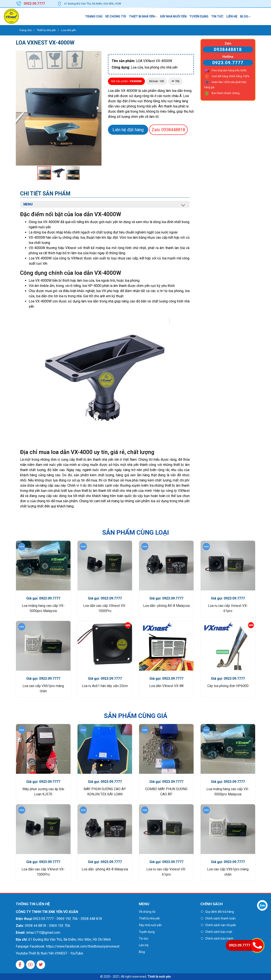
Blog (244, 16)
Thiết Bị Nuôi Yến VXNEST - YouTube (56, 953)
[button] (98, 55)
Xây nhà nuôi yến (173, 16)
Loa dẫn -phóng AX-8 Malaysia (166, 606)
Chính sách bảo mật (219, 932)
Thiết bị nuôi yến (159, 977)
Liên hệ (232, 16)
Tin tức (217, 16)
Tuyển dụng (199, 16)
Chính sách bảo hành (219, 938)
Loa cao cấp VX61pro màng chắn (43, 688)
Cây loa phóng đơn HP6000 (228, 686)
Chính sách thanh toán (220, 918)
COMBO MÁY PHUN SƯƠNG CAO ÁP (166, 792)
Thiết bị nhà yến (142, 16)
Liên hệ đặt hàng (128, 130)
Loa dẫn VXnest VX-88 (166, 686)
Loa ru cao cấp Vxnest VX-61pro (228, 608)
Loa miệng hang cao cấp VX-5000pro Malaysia (43, 608)
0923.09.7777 (228, 63)
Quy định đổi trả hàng (219, 912)
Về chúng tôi (116, 16)
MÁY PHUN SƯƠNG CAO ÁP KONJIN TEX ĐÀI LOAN (105, 792)
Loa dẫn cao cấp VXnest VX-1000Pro (105, 608)
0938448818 (168, 130)
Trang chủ (94, 16)
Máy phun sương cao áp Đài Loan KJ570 (43, 792)
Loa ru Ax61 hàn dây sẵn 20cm (105, 686)
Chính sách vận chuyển (221, 925)
